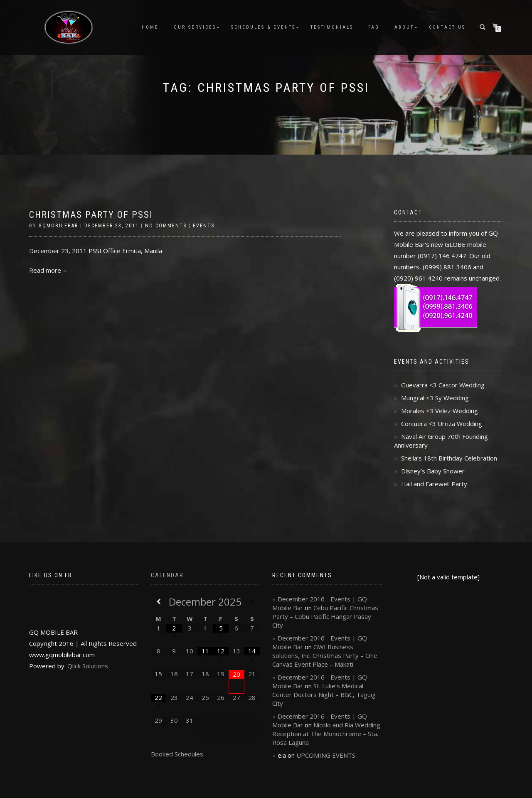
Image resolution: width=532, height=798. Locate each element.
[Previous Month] (159, 602)
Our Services (195, 27)
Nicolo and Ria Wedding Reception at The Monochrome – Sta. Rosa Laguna (326, 734)
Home (150, 27)
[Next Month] (252, 602)
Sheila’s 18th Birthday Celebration (449, 458)
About (404, 27)
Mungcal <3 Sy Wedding (435, 398)
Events (204, 226)
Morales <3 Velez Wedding (440, 411)
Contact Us (447, 27)
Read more (45, 270)
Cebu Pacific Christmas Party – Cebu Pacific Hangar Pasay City (325, 616)
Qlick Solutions (88, 666)
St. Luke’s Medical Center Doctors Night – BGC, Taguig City (324, 695)
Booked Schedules (177, 754)
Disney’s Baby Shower (433, 471)
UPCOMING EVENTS (326, 755)
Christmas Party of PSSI (91, 215)
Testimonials (332, 27)
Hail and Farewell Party (434, 484)
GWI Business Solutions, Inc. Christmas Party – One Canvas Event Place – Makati (325, 655)
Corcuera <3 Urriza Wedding (442, 424)
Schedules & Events (263, 27)
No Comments (166, 226)
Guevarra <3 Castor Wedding (443, 385)
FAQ (374, 27)
